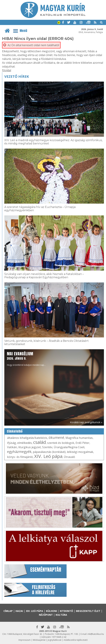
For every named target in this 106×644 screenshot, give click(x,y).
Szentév (47, 447)
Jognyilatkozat (55, 640)
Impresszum (25, 640)
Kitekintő (66, 611)
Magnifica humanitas (79, 438)
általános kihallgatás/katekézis (27, 438)
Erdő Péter (82, 443)
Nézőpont (46, 615)
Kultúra (61, 615)
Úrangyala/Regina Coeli (69, 447)
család (40, 442)
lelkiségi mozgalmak (80, 452)
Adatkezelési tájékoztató (76, 640)
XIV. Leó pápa (48, 456)
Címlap (8, 611)
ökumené (56, 438)
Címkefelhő (15, 431)
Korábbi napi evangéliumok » (86, 422)
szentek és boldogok (61, 443)
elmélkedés (25, 443)
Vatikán (12, 447)
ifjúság (11, 443)
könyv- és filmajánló (20, 457)
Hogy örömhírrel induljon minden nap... (26, 359)
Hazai (19, 611)
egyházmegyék (19, 452)
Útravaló (69, 457)
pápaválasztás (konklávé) (49, 452)
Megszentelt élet (88, 611)
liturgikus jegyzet (30, 447)
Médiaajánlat (39, 640)
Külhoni (51, 611)
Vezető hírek (17, 76)
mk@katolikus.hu (96, 634)
